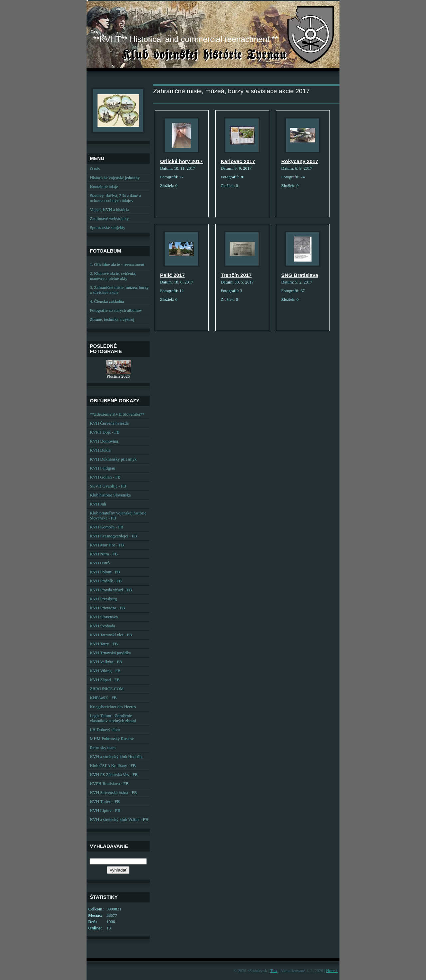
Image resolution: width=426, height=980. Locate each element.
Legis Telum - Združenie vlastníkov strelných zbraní (113, 718)
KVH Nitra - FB (104, 554)
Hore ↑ (332, 971)
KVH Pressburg (103, 599)
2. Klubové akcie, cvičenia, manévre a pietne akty (113, 276)
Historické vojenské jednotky (115, 178)
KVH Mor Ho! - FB (107, 545)
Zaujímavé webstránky (109, 219)
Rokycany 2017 (300, 161)
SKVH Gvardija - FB (108, 486)
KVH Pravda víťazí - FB (111, 590)
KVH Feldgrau (103, 468)
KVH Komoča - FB (107, 527)
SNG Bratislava (300, 275)
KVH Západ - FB (105, 680)
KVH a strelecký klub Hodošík (116, 757)
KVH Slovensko (104, 617)
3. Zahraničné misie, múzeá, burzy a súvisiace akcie (119, 290)
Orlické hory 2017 (181, 161)
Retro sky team (103, 748)
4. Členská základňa (107, 301)
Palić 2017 (172, 275)
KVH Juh (98, 504)
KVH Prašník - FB (106, 581)
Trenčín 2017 (236, 275)
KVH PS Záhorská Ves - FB (114, 775)
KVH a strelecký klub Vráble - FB (119, 820)
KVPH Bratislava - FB (109, 784)
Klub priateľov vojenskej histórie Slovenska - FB (118, 516)
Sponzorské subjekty (107, 228)
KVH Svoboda (103, 626)
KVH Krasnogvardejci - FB (113, 536)
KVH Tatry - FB (104, 644)
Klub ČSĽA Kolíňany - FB (113, 766)
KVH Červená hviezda (109, 423)
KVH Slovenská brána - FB (113, 793)
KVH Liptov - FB (105, 811)
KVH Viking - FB (105, 671)
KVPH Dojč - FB (105, 432)
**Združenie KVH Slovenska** (117, 414)
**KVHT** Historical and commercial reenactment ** (186, 39)
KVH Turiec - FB (105, 802)
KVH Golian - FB (105, 477)
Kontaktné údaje (104, 187)
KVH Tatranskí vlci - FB (111, 635)
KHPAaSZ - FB (103, 698)
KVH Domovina (104, 441)
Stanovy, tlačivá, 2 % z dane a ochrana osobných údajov (115, 198)
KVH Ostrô (100, 563)
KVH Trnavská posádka (110, 653)
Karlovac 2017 (238, 161)
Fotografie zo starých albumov (116, 310)
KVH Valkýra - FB (106, 662)
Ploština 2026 (118, 376)
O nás (95, 169)
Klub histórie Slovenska (110, 495)
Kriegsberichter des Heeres (113, 707)
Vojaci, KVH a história (109, 210)
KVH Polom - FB (105, 572)
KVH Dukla (100, 450)
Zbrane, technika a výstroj (112, 319)
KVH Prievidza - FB (107, 608)
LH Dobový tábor (105, 730)
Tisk (274, 971)
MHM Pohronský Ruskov (112, 739)
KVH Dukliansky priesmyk (113, 459)
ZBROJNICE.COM (107, 689)
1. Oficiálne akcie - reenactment (117, 265)
